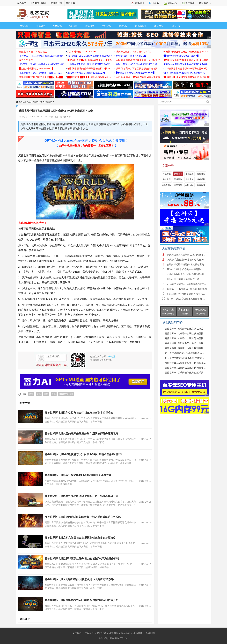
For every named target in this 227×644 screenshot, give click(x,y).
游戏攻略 (24, 26)
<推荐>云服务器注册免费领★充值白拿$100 (186, 52)
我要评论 (65, 117)
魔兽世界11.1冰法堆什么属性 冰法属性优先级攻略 (190, 338)
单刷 (46, 394)
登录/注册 (140, 3)
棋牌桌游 (190, 179)
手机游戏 (41, 26)
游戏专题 (167, 179)
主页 (30, 102)
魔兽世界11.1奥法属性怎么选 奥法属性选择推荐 (189, 343)
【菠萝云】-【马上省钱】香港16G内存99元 (41, 56)
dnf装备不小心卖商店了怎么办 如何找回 (187, 289)
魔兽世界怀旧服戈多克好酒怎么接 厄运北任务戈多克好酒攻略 (80, 538)
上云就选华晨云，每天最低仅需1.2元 (86, 73)
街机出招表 (141, 26)
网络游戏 (57, 26)
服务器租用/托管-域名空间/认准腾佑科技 (185, 73)
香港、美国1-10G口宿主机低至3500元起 (136, 64)
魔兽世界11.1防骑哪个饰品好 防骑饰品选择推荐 (189, 363)
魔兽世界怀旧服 (66, 394)
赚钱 (39, 394)
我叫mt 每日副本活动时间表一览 (183, 279)
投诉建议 (138, 633)
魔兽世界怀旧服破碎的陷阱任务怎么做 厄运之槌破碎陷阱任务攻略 (83, 517)
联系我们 (101, 633)
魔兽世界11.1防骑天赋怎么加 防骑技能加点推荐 (189, 368)
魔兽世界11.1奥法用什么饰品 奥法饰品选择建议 (189, 329)
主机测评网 (56, 3)
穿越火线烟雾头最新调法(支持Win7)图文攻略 (189, 255)
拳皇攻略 (123, 26)
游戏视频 (201, 179)
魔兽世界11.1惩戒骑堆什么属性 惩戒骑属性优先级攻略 (192, 373)
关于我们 (77, 633)
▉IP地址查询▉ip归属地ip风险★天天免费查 (90, 60)
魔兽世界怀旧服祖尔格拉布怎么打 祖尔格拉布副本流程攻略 (79, 413)
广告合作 (89, 633)
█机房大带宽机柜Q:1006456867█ (181, 56)
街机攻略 (90, 26)
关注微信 (190, 3)
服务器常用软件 (38, 3)
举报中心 (172, 3)
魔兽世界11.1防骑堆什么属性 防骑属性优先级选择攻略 (192, 348)
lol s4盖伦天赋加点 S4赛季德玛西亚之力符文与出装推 (194, 284)
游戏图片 (178, 179)
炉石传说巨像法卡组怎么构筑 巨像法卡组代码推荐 (190, 358)
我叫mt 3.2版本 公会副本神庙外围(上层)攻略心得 (191, 269)
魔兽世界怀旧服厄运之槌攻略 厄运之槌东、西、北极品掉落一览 (81, 496)
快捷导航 (205, 3)
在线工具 (71, 3)
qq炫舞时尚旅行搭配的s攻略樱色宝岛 (185, 265)
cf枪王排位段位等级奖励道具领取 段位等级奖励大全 (193, 294)
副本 (31, 394)
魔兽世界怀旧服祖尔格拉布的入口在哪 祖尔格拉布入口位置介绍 (81, 600)
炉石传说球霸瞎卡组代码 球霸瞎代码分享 (186, 353)
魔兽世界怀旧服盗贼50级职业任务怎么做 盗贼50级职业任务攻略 (82, 558)
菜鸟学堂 (22, 3)
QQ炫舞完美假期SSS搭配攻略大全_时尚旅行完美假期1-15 (196, 260)
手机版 (156, 3)
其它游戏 (159, 26)
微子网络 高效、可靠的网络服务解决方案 (137, 69)
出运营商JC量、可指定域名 (33, 52)
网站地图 (126, 633)
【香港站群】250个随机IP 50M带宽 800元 (89, 64)
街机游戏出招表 (167, 185)
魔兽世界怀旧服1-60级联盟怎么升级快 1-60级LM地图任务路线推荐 (83, 454)
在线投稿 (150, 633)
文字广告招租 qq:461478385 (82, 52)
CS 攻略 (74, 26)
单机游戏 (106, 26)
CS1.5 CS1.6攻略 (190, 185)
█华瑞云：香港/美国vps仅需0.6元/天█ (135, 73)
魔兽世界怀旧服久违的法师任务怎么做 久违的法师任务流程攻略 (81, 433)
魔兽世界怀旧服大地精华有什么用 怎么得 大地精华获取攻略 (79, 579)
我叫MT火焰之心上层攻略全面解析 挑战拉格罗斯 (192, 299)
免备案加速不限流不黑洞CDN (131, 56)
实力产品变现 (26, 60)
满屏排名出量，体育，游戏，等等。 (134, 52)
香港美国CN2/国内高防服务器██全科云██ (41, 77)
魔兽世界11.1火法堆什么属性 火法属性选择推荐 (189, 334)
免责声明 (114, 633)
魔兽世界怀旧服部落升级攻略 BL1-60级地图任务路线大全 (78, 475)
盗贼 (54, 394)
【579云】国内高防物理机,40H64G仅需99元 (42, 64)
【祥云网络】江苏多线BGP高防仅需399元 (186, 69)
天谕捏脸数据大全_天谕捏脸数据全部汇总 (188, 274)
